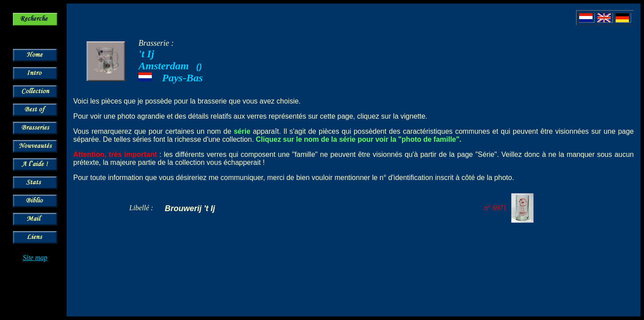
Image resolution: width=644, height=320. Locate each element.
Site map (35, 258)
